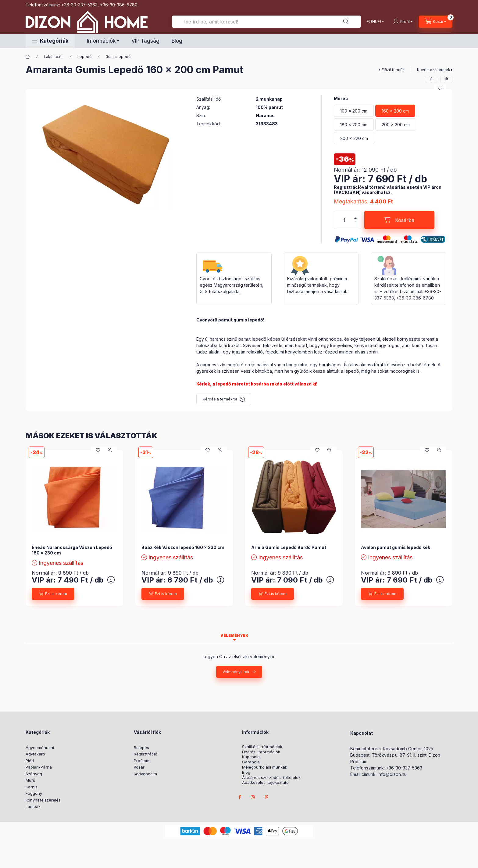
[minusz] (355, 222)
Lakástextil (54, 57)
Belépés (141, 748)
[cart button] (436, 22)
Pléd (30, 761)
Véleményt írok (236, 672)
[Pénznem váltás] (374, 22)
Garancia (251, 762)
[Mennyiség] (344, 220)
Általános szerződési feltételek (271, 778)
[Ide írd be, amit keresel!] (266, 22)
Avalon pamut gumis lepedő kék (396, 547)
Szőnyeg (34, 774)
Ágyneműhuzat (40, 748)
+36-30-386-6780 (119, 5)
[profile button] (403, 22)
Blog (177, 41)
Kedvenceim (145, 774)
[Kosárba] (399, 220)
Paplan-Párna (39, 767)
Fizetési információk (261, 752)
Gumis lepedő (118, 57)
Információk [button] (101, 41)
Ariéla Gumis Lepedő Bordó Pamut (289, 547)
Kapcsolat (251, 757)
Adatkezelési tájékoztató (265, 782)
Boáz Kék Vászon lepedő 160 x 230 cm (183, 547)
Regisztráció (146, 754)
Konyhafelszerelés (43, 800)
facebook (240, 797)
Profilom (142, 761)
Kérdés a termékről (220, 399)
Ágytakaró (35, 754)
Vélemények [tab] (234, 635)
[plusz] (355, 218)
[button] (50, 41)
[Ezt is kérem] (53, 594)
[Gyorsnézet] (110, 450)
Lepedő (84, 57)
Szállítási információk (262, 747)
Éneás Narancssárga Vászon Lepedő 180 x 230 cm (72, 550)
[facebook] (431, 79)
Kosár (139, 767)
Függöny (34, 793)
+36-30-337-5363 (79, 5)
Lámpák (33, 806)
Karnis (32, 787)
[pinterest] (446, 79)
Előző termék (393, 70)
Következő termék (434, 70)
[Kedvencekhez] (440, 88)
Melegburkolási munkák (265, 767)
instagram (253, 797)
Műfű (30, 780)
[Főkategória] (28, 57)
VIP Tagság (145, 41)
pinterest (266, 797)
